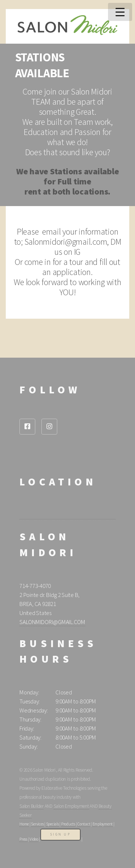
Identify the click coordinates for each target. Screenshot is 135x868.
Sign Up (60, 834)
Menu (120, 12)
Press (23, 839)
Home (24, 824)
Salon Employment (71, 806)
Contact (84, 824)
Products (68, 824)
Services (37, 824)
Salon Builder (31, 806)
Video (34, 839)
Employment (103, 824)
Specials (53, 824)
